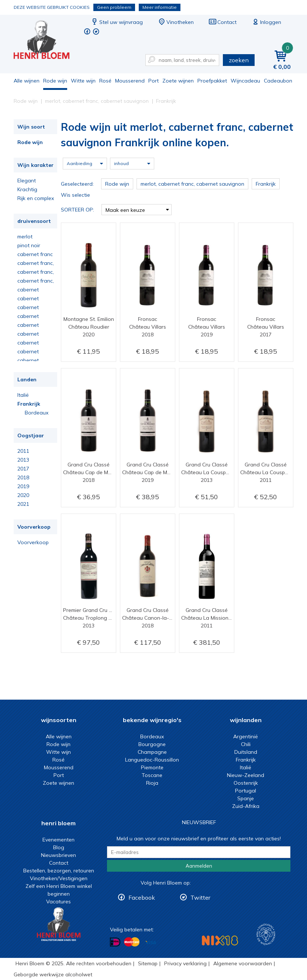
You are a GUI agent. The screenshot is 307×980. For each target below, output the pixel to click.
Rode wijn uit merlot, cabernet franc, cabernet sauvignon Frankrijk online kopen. (46, 41)
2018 (23, 477)
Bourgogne (152, 744)
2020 (23, 495)
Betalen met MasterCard (132, 942)
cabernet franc (35, 254)
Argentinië (246, 736)
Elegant (27, 181)
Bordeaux (37, 413)
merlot (25, 237)
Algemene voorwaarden (243, 963)
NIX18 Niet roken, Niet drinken (220, 940)
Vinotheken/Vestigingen (59, 878)
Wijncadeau (245, 81)
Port (153, 81)
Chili (246, 744)
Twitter (200, 897)
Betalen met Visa (151, 943)
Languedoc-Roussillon (152, 760)
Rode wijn (55, 81)
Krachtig (27, 189)
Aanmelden (199, 866)
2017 (23, 469)
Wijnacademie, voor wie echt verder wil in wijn (266, 934)
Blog (59, 847)
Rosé (105, 81)
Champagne (152, 752)
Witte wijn (83, 81)
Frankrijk (29, 404)
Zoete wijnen (178, 81)
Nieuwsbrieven (58, 855)
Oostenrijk (246, 783)
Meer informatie (160, 7)
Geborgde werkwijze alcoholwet (53, 974)
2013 (23, 460)
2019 (23, 486)
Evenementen (58, 840)
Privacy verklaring (185, 963)
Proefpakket (212, 81)
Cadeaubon (278, 81)
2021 (23, 504)
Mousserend (130, 81)
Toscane (152, 775)
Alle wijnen (27, 81)
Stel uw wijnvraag (117, 22)
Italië (23, 395)
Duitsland (246, 752)
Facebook (142, 897)
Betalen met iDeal (115, 942)
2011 (23, 451)
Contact (223, 22)
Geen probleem (114, 7)
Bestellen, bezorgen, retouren (59, 871)
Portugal (246, 791)
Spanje (246, 798)
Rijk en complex (36, 198)
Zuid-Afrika (246, 806)
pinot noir (29, 245)
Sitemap (148, 963)
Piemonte (152, 767)
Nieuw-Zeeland (246, 775)
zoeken (239, 60)
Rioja (152, 783)
